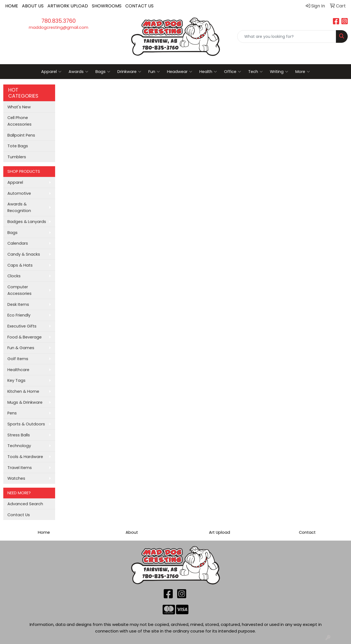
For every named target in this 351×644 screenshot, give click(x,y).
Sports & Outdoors (26, 424)
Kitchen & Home (23, 391)
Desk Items (18, 304)
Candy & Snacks (24, 254)
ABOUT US (33, 6)
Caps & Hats (20, 265)
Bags (103, 72)
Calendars (18, 243)
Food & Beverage (25, 337)
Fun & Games (21, 348)
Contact (307, 532)
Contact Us (19, 515)
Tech (255, 72)
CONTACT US (139, 6)
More (303, 72)
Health (208, 72)
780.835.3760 (59, 21)
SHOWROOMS (107, 6)
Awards (78, 72)
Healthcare (18, 370)
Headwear (180, 72)
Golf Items (18, 359)
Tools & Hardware (25, 457)
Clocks (14, 276)
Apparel (51, 72)
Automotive (19, 193)
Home (44, 532)
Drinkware (129, 72)
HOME (12, 6)
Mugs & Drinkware (25, 402)
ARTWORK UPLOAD (68, 6)
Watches (16, 478)
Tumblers (17, 157)
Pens (12, 413)
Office (233, 72)
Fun (154, 72)
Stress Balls (19, 435)
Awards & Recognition (19, 207)
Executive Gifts (22, 326)
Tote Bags (18, 146)
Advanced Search (25, 504)
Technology (19, 446)
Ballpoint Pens (21, 135)
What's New (19, 107)
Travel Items (20, 468)
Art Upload (220, 532)
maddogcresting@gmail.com (59, 27)
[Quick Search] (287, 36)
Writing (279, 72)
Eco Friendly (19, 315)
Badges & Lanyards (27, 222)
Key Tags (16, 380)
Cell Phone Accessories (19, 121)
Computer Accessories (19, 290)
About (132, 532)
